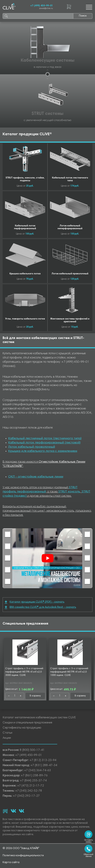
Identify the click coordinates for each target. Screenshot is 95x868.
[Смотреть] (48, 558)
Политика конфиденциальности (23, 856)
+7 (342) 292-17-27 (26, 796)
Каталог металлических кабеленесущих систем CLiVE (39, 718)
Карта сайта (11, 862)
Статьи (7, 733)
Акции (7, 738)
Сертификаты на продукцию (22, 728)
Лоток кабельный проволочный (32, 447)
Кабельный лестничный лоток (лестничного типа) (45, 439)
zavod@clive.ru (46, 9)
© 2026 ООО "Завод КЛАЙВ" (21, 848)
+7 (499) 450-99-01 (42, 6)
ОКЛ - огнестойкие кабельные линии (36, 477)
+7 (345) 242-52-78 (29, 791)
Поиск (83, 16)
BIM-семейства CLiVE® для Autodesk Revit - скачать (40, 607)
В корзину (35, 696)
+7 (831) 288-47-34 (44, 766)
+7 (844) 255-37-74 (33, 781)
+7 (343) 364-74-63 (38, 771)
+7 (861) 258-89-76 (34, 776)
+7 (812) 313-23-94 (43, 760)
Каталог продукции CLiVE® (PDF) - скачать (35, 602)
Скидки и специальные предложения (27, 723)
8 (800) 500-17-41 (32, 750)
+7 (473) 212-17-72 (31, 786)
